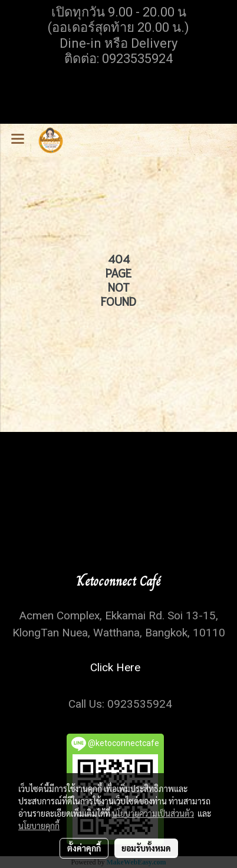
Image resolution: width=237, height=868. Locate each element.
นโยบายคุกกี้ (39, 826)
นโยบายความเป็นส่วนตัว (153, 813)
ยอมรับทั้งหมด (146, 848)
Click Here (118, 667)
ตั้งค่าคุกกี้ (84, 848)
